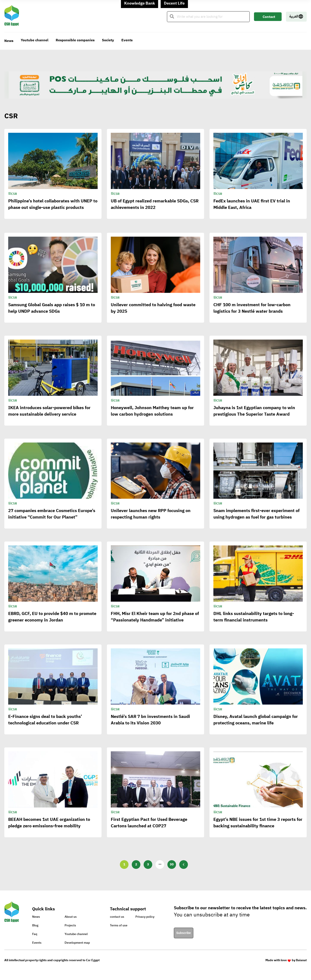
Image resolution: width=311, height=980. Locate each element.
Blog (35, 925)
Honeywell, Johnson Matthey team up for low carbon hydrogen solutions (152, 416)
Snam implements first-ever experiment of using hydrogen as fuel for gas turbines (256, 519)
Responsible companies (75, 40)
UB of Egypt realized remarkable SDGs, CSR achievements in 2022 (155, 204)
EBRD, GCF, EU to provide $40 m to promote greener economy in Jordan (52, 621)
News (9, 41)
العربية (296, 17)
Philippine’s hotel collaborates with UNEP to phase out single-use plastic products (53, 204)
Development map (77, 943)
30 (172, 864)
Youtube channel (35, 40)
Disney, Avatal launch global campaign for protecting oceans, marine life (256, 724)
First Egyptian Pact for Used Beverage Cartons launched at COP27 (149, 827)
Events (127, 40)
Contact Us (269, 18)
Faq (35, 934)
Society (108, 40)
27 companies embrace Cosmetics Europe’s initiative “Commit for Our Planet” (52, 519)
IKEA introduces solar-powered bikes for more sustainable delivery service (49, 416)
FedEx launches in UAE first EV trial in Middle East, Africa (252, 204)
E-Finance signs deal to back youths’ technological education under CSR (45, 724)
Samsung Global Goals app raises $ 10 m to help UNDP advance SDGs (52, 313)
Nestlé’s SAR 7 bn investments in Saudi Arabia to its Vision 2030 (150, 724)
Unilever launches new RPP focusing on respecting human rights (151, 519)
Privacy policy (145, 917)
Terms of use (119, 925)
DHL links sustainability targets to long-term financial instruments (254, 621)
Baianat (301, 960)
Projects (70, 925)
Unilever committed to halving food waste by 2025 (153, 313)
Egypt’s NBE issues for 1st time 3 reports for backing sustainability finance (258, 827)
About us (71, 917)
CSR (14, 194)
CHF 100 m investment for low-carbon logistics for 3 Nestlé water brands (252, 313)
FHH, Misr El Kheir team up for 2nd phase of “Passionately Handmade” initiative (155, 621)
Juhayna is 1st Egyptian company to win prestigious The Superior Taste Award (254, 416)
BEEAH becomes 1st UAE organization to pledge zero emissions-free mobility (49, 827)
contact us (117, 917)
